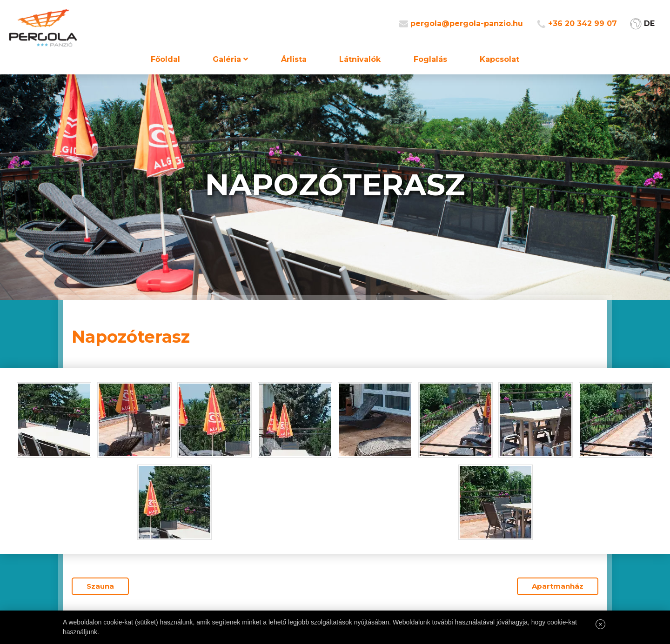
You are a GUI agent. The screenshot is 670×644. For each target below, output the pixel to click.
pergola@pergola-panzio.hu (467, 23)
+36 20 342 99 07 (583, 23)
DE (649, 23)
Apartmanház (558, 586)
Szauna (100, 586)
